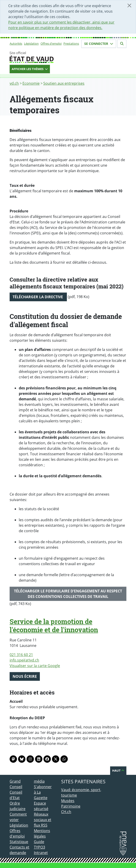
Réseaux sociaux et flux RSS (43, 820)
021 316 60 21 (21, 655)
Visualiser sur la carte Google (35, 666)
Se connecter (99, 44)
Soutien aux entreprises (64, 83)
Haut (118, 770)
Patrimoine (71, 806)
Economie (31, 83)
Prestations (71, 43)
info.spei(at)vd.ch (24, 660)
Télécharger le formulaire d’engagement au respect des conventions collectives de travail (68, 594)
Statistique (19, 842)
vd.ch (14, 83)
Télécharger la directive (38, 297)
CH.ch (66, 812)
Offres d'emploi (51, 43)
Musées (68, 801)
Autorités (16, 43)
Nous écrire (25, 676)
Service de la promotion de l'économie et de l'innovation (54, 626)
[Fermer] (129, 5)
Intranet (41, 853)
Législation (31, 43)
